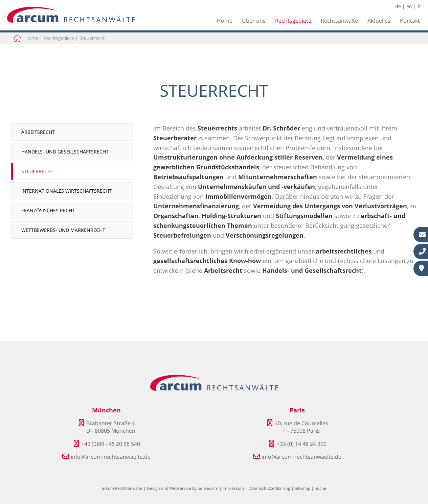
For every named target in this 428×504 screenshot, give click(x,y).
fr (419, 6)
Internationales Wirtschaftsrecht (66, 191)
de (398, 6)
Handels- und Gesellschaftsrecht (65, 152)
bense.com (208, 488)
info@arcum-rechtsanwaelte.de (111, 457)
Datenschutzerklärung (269, 488)
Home (225, 21)
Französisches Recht (48, 210)
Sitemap (302, 488)
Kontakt (410, 21)
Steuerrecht (92, 38)
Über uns (254, 21)
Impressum (233, 488)
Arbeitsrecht (38, 132)
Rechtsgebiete (293, 21)
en (409, 6)
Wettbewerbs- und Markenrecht (63, 230)
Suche (320, 488)
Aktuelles (379, 21)
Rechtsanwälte (339, 21)
